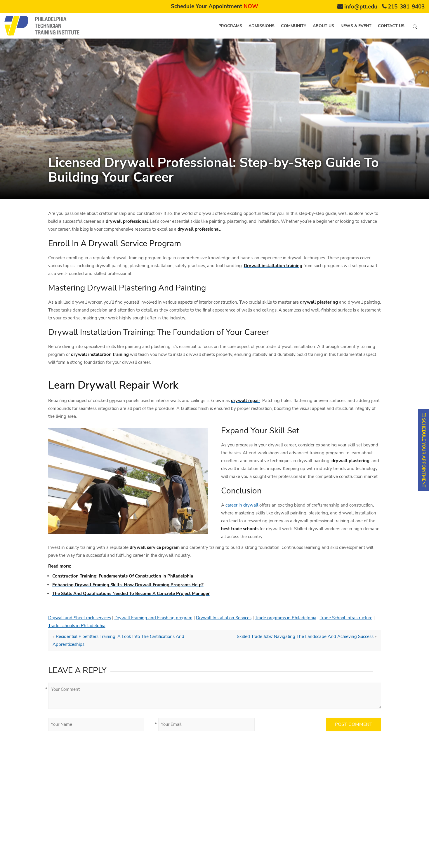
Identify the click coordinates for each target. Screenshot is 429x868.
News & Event (356, 26)
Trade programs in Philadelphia (286, 618)
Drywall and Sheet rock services (80, 618)
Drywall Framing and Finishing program (153, 618)
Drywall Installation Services (224, 618)
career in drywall (242, 505)
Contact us (391, 26)
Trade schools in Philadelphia (77, 626)
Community (294, 26)
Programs (230, 26)
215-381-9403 (406, 7)
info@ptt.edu (361, 7)
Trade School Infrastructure (346, 618)
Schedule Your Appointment (214, 6)
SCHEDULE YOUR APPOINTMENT (424, 450)
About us (323, 26)
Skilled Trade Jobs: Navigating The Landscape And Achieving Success (305, 636)
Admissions (262, 26)
